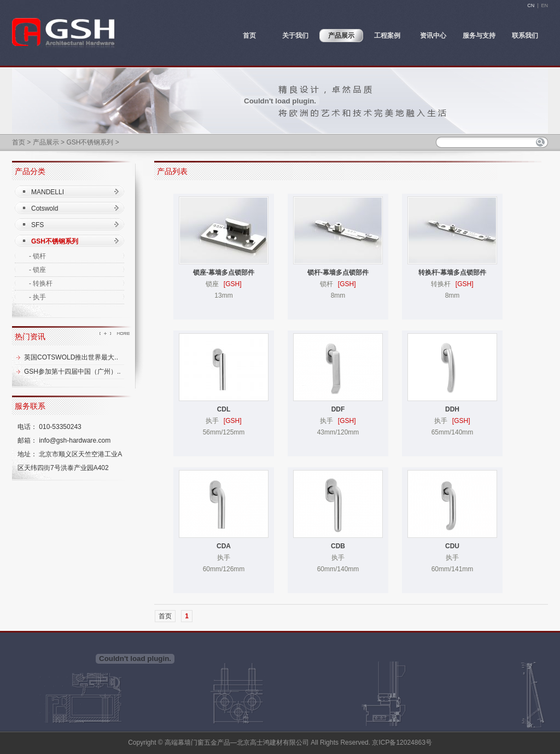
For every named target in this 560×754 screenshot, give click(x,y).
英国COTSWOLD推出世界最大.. (71, 357)
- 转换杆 (41, 283)
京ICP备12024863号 (402, 743)
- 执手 (37, 297)
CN (531, 5)
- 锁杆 (37, 256)
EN (544, 5)
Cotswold (45, 208)
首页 (19, 142)
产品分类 (30, 171)
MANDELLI (48, 192)
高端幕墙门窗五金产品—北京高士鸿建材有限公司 (237, 743)
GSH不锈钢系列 (90, 142)
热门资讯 (30, 337)
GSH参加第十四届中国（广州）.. (72, 372)
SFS (37, 225)
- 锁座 (37, 270)
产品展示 (46, 142)
